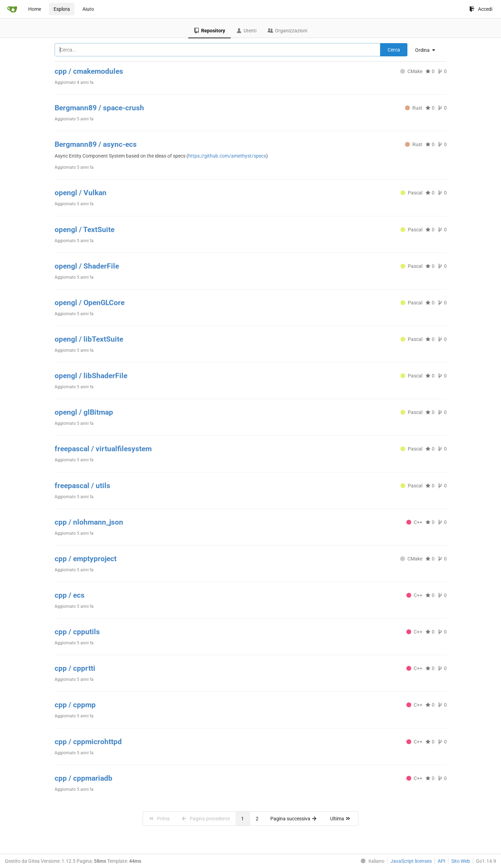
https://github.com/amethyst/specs (227, 156)
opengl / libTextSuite (89, 339)
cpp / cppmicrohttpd (88, 742)
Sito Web (461, 861)
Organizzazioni (287, 31)
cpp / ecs (70, 595)
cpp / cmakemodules (89, 71)
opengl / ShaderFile (87, 266)
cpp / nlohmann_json (89, 522)
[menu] (428, 50)
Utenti (246, 31)
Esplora (62, 9)
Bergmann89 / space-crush (99, 108)
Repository (209, 31)
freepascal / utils (82, 486)
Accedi (481, 9)
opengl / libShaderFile (91, 376)
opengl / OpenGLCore (90, 303)
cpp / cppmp (75, 705)
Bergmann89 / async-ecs (96, 144)
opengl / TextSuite (85, 230)
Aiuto (88, 9)
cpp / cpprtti (75, 668)
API (442, 861)
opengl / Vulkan (81, 193)
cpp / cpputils (77, 632)
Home (35, 9)
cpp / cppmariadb (83, 778)
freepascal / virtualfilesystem (103, 449)
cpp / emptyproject (86, 559)
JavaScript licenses (411, 861)
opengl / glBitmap (84, 412)
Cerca (394, 50)
